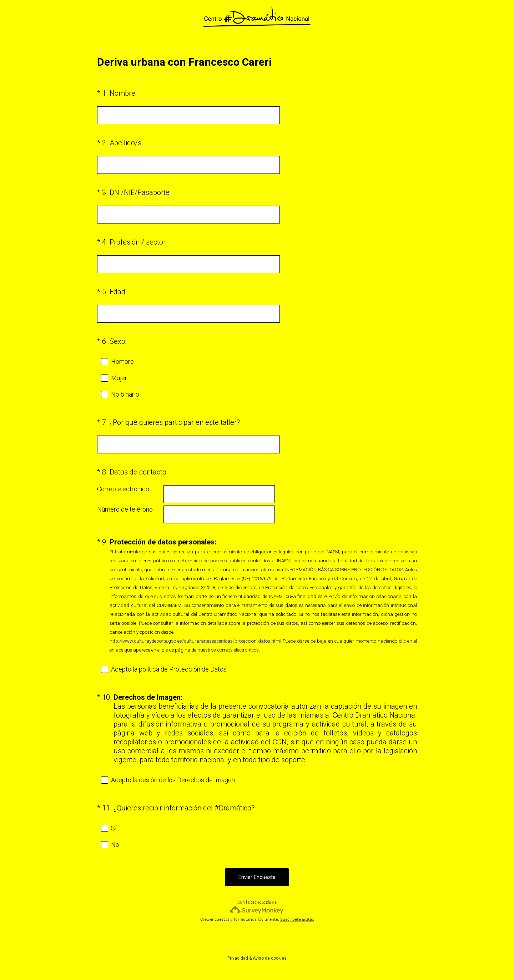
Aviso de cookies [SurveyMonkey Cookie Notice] (270, 958)
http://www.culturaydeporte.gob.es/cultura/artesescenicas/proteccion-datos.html (196, 641)
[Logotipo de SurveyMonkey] (257, 910)
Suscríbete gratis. (297, 919)
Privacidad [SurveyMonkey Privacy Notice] (238, 958)
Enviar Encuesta (257, 877)
